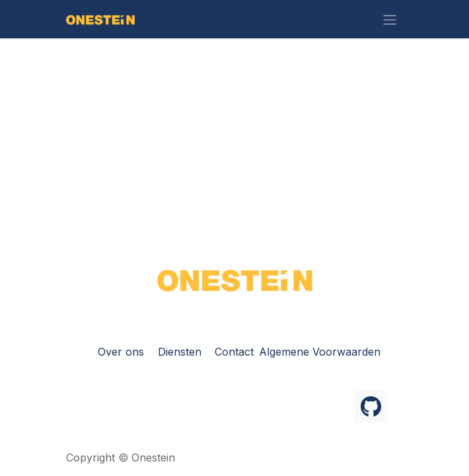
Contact (234, 352)
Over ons (121, 352)
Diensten (180, 352)
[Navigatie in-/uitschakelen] (390, 19)
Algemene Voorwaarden (320, 352)
